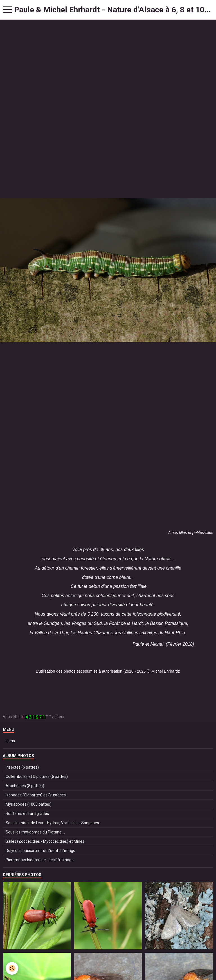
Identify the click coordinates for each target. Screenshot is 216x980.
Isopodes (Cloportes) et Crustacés (36, 795)
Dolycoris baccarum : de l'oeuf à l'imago (40, 851)
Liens (10, 741)
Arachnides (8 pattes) (25, 786)
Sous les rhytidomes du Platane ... (35, 832)
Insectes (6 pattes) (22, 767)
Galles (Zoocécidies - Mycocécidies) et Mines (45, 841)
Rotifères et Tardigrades (27, 814)
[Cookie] (12, 968)
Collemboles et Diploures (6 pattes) (37, 776)
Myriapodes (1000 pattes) (29, 804)
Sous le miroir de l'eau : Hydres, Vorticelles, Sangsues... (54, 823)
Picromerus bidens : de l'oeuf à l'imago (40, 860)
